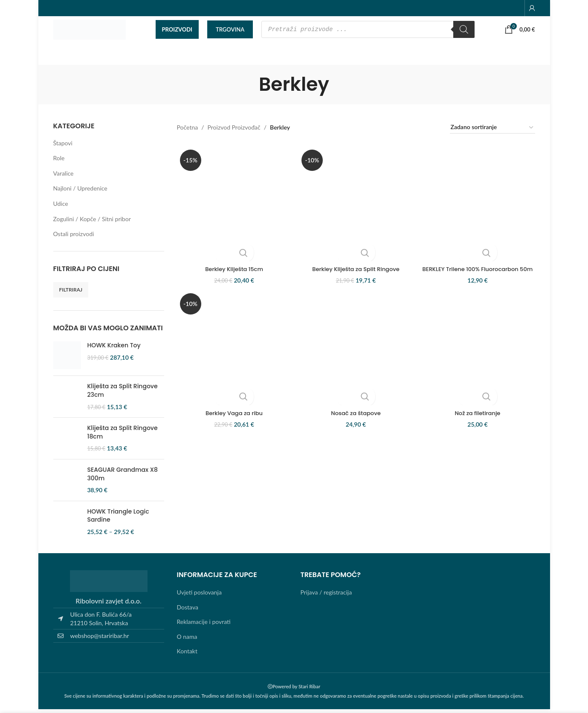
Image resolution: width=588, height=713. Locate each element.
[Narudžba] (492, 132)
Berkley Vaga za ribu (232, 423)
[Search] (464, 32)
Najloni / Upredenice (80, 192)
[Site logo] (90, 31)
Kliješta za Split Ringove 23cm (123, 395)
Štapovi (63, 147)
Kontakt (187, 655)
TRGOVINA (230, 32)
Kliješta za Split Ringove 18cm (123, 437)
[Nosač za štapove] (356, 360)
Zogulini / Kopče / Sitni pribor (92, 223)
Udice (61, 208)
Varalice (64, 177)
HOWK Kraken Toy (114, 350)
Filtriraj (71, 294)
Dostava (188, 611)
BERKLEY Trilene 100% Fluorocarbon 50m (480, 274)
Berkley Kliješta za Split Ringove (356, 269)
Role (59, 162)
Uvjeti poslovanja (199, 596)
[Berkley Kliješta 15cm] (232, 206)
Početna (188, 131)
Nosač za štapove (356, 423)
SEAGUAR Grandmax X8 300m (123, 478)
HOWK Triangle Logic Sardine (118, 520)
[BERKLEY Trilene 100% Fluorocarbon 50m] (480, 206)
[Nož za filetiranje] (480, 360)
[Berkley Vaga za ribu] (232, 360)
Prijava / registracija (326, 596)
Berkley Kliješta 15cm (232, 269)
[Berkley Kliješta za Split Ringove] (356, 206)
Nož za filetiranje (479, 423)
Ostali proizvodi (74, 238)
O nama (187, 640)
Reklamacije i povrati (204, 626)
